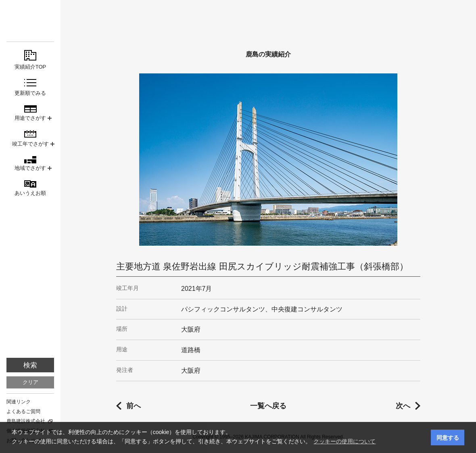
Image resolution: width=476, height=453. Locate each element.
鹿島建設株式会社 (26, 421)
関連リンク (19, 402)
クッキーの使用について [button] (344, 441)
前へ (134, 406)
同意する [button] (448, 438)
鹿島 (30, 21)
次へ (403, 406)
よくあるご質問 (23, 411)
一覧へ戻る (268, 406)
